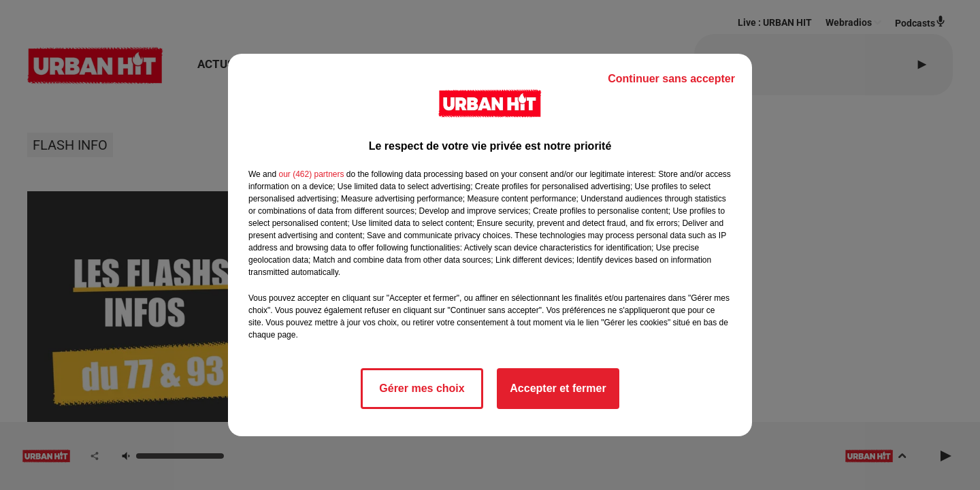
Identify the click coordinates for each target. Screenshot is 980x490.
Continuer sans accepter (671, 79)
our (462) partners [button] (311, 174)
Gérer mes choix (422, 388)
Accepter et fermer (558, 388)
